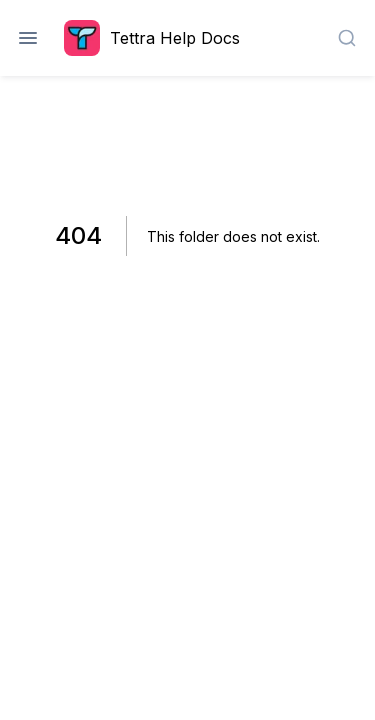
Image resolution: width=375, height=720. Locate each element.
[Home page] (157, 38)
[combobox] (347, 38)
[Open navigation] (28, 38)
